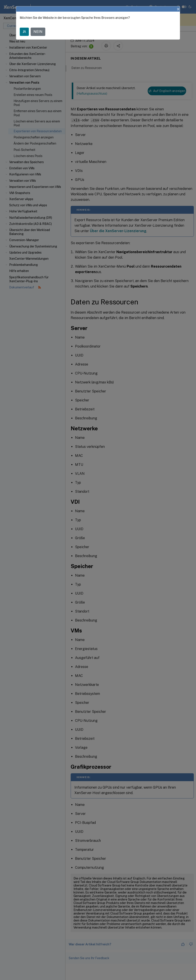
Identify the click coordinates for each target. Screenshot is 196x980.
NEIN (38, 32)
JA (24, 32)
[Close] (178, 9)
